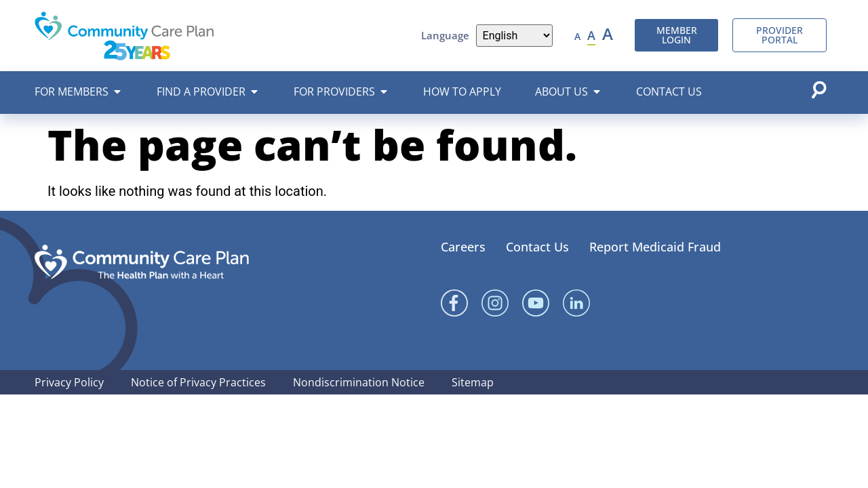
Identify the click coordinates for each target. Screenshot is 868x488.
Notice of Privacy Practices (198, 382)
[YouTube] (536, 303)
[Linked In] (576, 303)
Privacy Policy (69, 382)
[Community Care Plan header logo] (124, 36)
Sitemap (473, 382)
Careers (463, 247)
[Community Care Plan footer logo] (142, 262)
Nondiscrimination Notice (359, 382)
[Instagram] (495, 303)
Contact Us (537, 247)
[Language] (515, 36)
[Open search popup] (818, 89)
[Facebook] (454, 303)
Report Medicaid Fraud (655, 247)
